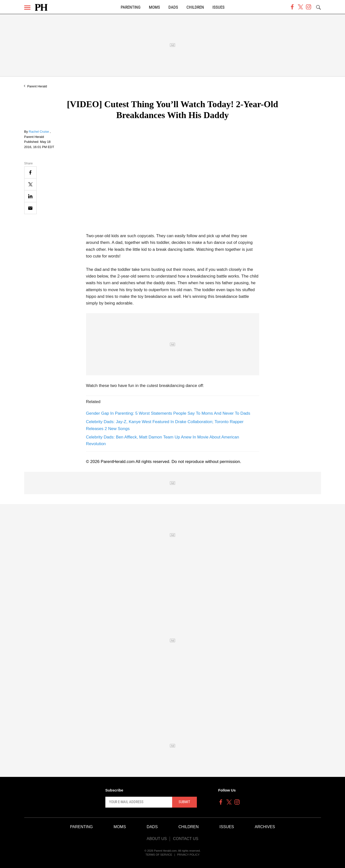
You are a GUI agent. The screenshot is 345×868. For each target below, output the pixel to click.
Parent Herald (37, 86)
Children (195, 7)
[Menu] (27, 8)
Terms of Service (159, 855)
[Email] (30, 208)
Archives (265, 827)
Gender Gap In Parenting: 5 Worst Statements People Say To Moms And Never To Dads (168, 413)
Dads (173, 7)
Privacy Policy (188, 855)
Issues (218, 7)
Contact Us (186, 839)
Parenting (131, 7)
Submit (184, 802)
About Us (157, 839)
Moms (154, 7)
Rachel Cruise (39, 132)
